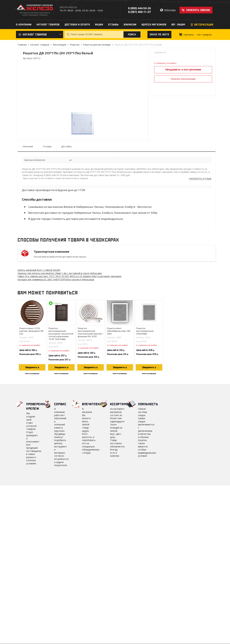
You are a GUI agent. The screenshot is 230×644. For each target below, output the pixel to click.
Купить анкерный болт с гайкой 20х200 (39, 270)
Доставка (66, 146)
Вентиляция (60, 45)
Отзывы (47, 146)
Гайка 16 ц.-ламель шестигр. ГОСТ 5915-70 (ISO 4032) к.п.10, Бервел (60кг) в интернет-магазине (69, 276)
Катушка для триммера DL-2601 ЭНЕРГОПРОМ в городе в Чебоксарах (56, 279)
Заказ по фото (159, 34)
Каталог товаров (40, 45)
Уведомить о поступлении (183, 69)
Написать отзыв (200, 179)
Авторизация (204, 25)
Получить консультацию (183, 79)
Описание (28, 146)
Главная (22, 45)
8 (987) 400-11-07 (139, 12)
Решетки (75, 45)
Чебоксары (170, 10)
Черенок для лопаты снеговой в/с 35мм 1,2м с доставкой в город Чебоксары (60, 273)
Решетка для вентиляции (97, 45)
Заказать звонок (198, 10)
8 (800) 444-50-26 (139, 8)
